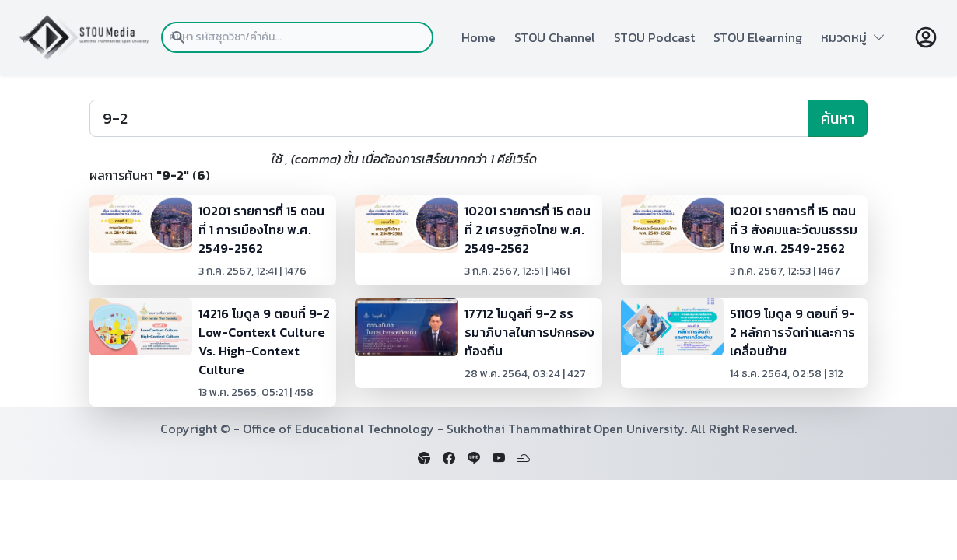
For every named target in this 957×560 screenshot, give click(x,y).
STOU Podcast (654, 37)
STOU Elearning (758, 37)
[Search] (449, 118)
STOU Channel (555, 37)
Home (478, 37)
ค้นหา (838, 118)
